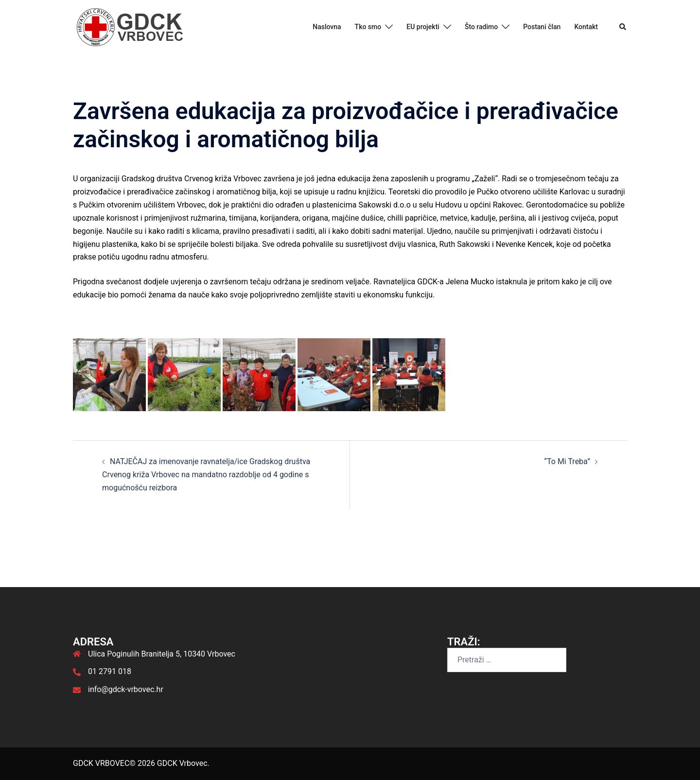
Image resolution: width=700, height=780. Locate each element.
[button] (623, 27)
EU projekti (423, 27)
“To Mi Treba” (567, 461)
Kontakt (586, 27)
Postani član (542, 27)
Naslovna (327, 27)
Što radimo (481, 27)
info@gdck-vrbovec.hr (126, 689)
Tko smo (368, 27)
